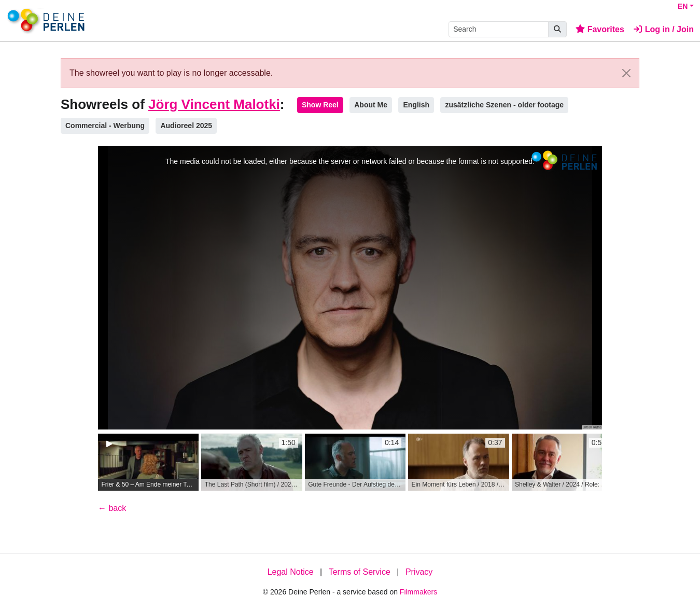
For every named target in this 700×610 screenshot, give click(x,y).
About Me (371, 105)
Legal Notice (291, 572)
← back (112, 508)
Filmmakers (418, 592)
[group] (148, 462)
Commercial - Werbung (105, 126)
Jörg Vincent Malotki (214, 104)
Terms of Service (360, 572)
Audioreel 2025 (186, 126)
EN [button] (683, 6)
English (416, 105)
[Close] (626, 73)
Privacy (419, 572)
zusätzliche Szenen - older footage (504, 105)
